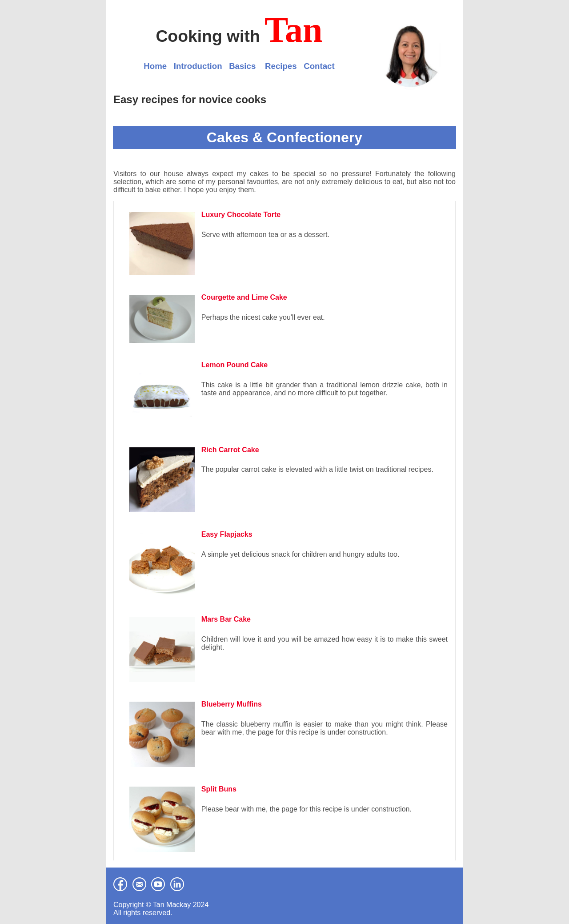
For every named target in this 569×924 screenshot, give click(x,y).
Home (155, 66)
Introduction (198, 66)
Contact (319, 66)
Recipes (281, 66)
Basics (242, 66)
